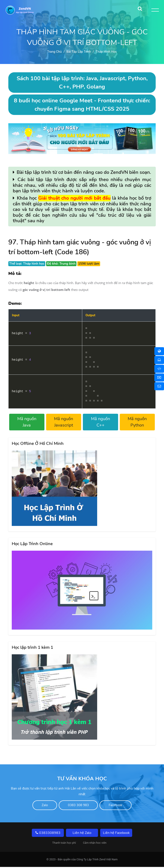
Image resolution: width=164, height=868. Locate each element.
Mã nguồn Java (27, 422)
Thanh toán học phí (64, 844)
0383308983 (48, 834)
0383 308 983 (78, 806)
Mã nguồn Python (137, 422)
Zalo (37, 806)
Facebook (124, 806)
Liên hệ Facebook (116, 834)
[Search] (140, 7)
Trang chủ (54, 52)
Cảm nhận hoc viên (95, 844)
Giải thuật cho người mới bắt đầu (74, 198)
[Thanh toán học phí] (159, 377)
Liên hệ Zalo (82, 834)
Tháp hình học (106, 52)
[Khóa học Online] (159, 351)
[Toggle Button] (154, 11)
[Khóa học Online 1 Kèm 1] (159, 369)
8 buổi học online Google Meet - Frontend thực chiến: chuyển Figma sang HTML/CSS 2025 (82, 105)
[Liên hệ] (159, 386)
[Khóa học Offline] (159, 360)
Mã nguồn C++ (100, 422)
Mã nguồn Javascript (64, 422)
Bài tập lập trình (79, 52)
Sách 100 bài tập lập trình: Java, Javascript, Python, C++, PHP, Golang (82, 83)
